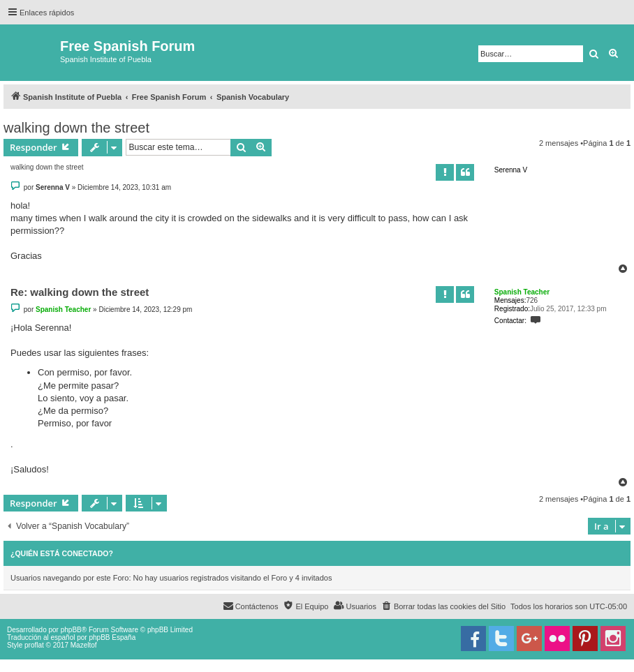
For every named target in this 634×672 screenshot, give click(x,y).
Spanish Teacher (522, 292)
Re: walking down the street (80, 292)
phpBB (71, 630)
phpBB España (112, 637)
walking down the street (76, 128)
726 (532, 300)
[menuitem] (443, 606)
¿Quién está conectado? (62, 553)
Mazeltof (84, 645)
